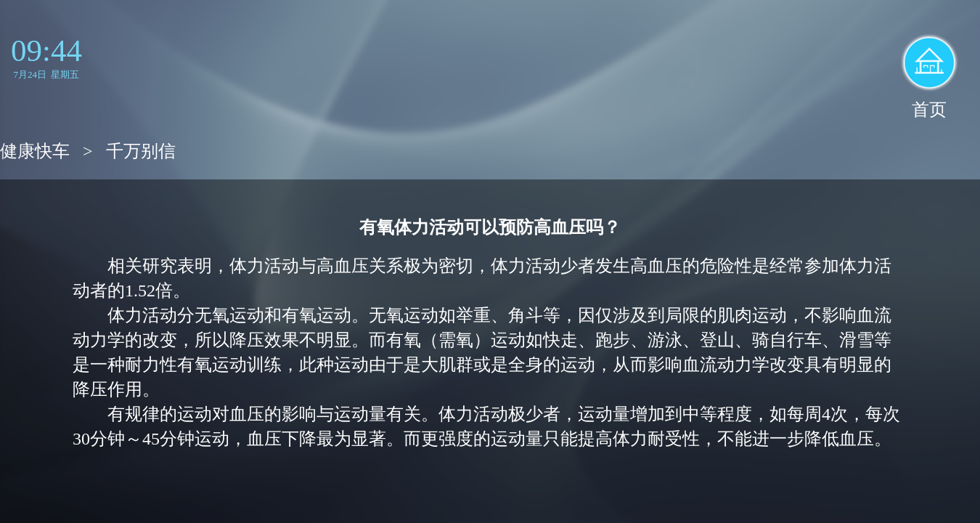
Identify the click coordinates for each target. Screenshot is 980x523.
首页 (929, 110)
